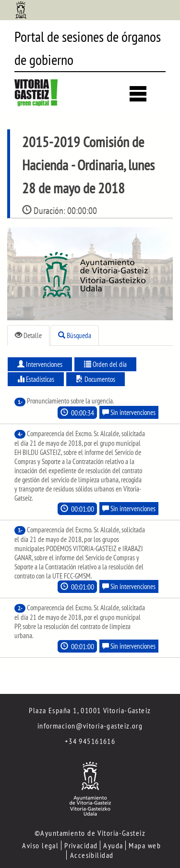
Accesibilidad (92, 855)
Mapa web (145, 845)
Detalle (28, 335)
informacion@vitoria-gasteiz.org (90, 726)
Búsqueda (75, 335)
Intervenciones (40, 364)
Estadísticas (36, 379)
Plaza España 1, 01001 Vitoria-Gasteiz (90, 710)
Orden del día (105, 364)
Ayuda (113, 845)
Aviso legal (40, 845)
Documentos (96, 379)
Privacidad (81, 845)
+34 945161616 (90, 741)
